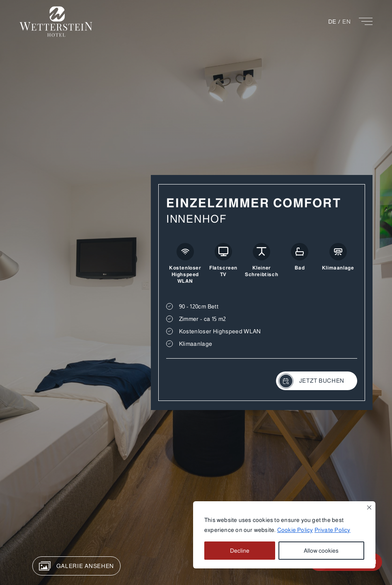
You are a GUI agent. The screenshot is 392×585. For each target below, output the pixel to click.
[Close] (369, 507)
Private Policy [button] (333, 530)
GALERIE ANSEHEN (76, 566)
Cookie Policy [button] (295, 530)
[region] (284, 535)
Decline (240, 551)
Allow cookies (321, 551)
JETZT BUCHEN (311, 381)
